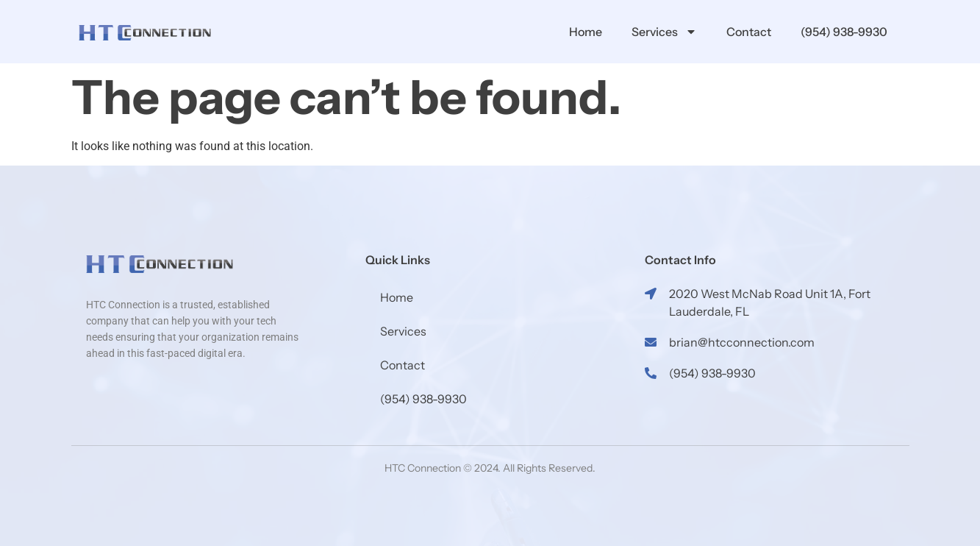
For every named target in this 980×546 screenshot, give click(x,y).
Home (586, 32)
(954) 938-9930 (844, 32)
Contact (749, 32)
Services (664, 32)
